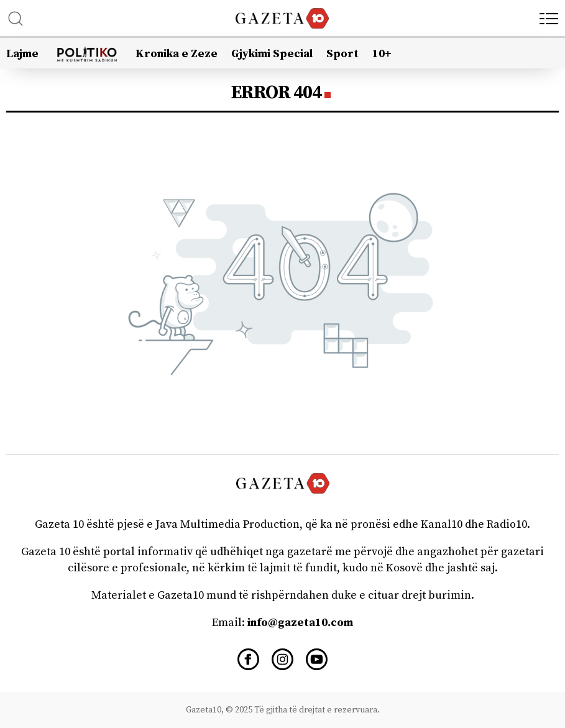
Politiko (87, 50)
